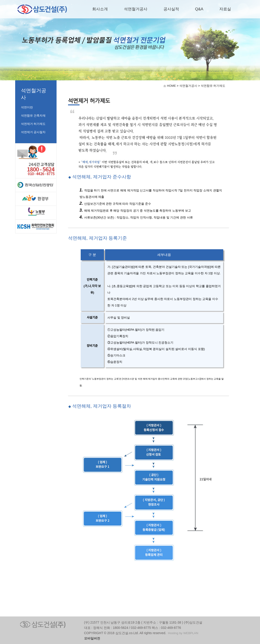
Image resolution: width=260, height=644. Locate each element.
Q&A (199, 9)
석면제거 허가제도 (33, 124)
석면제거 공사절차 (33, 132)
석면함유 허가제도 (213, 86)
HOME (171, 86)
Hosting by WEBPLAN (183, 633)
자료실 (225, 9)
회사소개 (100, 9)
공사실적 (171, 9)
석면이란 (27, 107)
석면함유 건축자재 (33, 116)
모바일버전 (92, 638)
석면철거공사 (136, 9)
